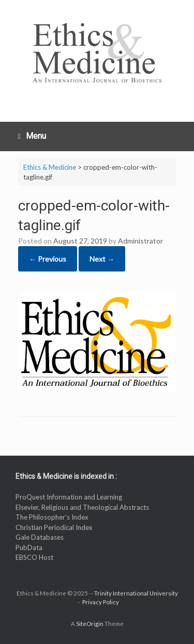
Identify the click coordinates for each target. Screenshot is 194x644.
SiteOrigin (90, 624)
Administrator (140, 241)
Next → (102, 259)
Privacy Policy (101, 602)
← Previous (48, 259)
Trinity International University (136, 593)
